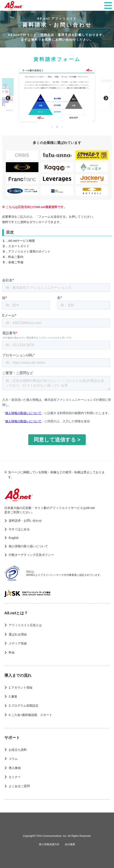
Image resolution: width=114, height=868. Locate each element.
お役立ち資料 (18, 750)
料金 (12, 652)
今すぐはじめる (19, 529)
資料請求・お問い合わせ (25, 521)
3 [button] (62, 127)
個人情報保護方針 (49, 844)
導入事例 (15, 768)
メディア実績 (18, 643)
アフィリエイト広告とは (25, 625)
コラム (13, 759)
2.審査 (13, 697)
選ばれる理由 (18, 634)
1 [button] (52, 127)
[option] (57, 95)
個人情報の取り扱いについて (28, 546)
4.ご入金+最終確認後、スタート (30, 715)
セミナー (15, 777)
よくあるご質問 (19, 786)
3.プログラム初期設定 (24, 706)
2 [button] (57, 127)
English (14, 538)
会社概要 (70, 844)
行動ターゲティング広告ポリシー (31, 555)
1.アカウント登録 (21, 688)
